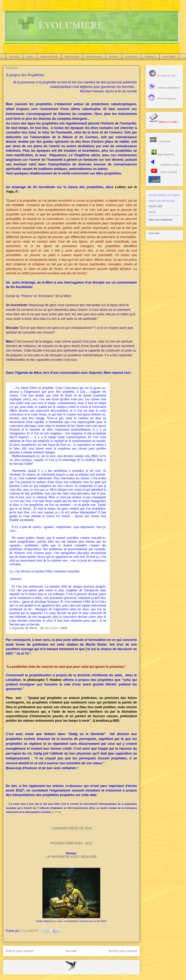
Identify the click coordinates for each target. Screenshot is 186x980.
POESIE (114, 57)
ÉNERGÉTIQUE (49, 57)
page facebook (166, 154)
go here (56, 812)
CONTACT (150, 57)
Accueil (71, 951)
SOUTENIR (169, 57)
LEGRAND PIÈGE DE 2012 (72, 828)
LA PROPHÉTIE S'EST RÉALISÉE (71, 857)
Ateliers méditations (169, 88)
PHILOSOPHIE (94, 57)
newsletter (165, 141)
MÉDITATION (72, 57)
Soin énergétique (167, 98)
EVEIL (30, 57)
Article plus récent (20, 951)
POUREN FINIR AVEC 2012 (71, 843)
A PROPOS (131, 57)
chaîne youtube (168, 172)
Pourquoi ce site (166, 76)
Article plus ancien (123, 951)
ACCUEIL (14, 57)
